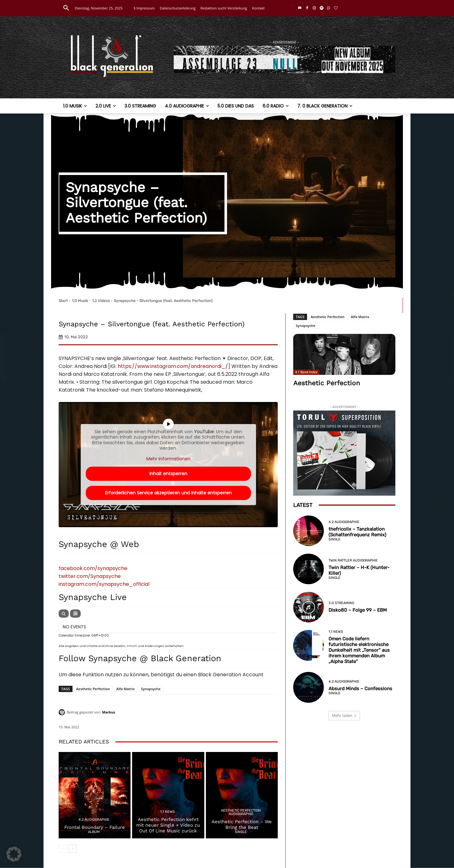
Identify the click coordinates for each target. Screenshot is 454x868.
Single (241, 832)
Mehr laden (344, 716)
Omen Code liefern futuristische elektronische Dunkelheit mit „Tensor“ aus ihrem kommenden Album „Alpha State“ (359, 650)
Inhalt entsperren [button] (168, 474)
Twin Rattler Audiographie (353, 560)
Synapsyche (151, 689)
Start (63, 301)
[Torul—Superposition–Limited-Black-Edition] (344, 453)
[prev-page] (63, 849)
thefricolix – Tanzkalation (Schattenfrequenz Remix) (357, 532)
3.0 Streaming (341, 603)
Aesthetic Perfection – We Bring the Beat (242, 824)
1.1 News (167, 812)
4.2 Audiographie (94, 820)
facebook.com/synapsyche (93, 568)
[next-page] (73, 849)
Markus (109, 712)
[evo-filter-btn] (75, 614)
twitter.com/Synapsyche (90, 576)
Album (94, 832)
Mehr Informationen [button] (168, 459)
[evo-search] (64, 614)
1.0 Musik (80, 301)
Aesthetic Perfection (93, 689)
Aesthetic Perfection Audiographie (241, 812)
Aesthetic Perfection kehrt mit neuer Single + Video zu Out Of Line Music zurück (168, 825)
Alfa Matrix (125, 689)
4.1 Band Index (306, 372)
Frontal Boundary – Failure (95, 827)
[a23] (285, 59)
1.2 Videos (101, 301)
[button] (66, 8)
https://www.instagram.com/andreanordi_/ (173, 366)
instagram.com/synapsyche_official (104, 584)
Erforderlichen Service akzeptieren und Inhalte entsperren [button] (168, 493)
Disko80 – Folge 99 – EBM (358, 610)
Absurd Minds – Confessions (360, 689)
